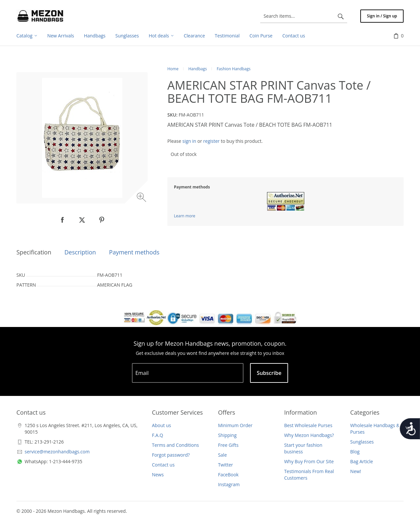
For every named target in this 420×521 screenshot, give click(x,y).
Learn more (185, 216)
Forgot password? (171, 455)
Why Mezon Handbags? (309, 435)
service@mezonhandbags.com (57, 452)
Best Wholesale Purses (308, 425)
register (211, 141)
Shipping (227, 435)
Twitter (225, 465)
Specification (34, 252)
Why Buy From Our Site (309, 461)
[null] (62, 220)
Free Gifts (228, 445)
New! (356, 471)
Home (173, 69)
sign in (189, 141)
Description (80, 252)
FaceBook (228, 475)
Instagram (229, 484)
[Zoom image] (142, 198)
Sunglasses (362, 442)
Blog (355, 452)
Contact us (163, 465)
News (158, 475)
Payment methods (134, 252)
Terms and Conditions (175, 445)
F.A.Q (157, 435)
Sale (222, 455)
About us (161, 425)
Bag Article (361, 461)
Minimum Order (235, 425)
